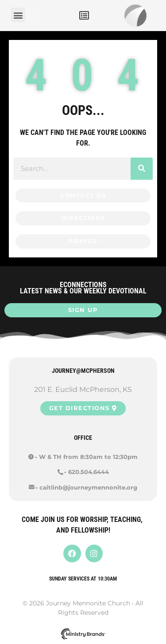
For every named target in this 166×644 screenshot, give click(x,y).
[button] (84, 15)
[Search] (142, 169)
